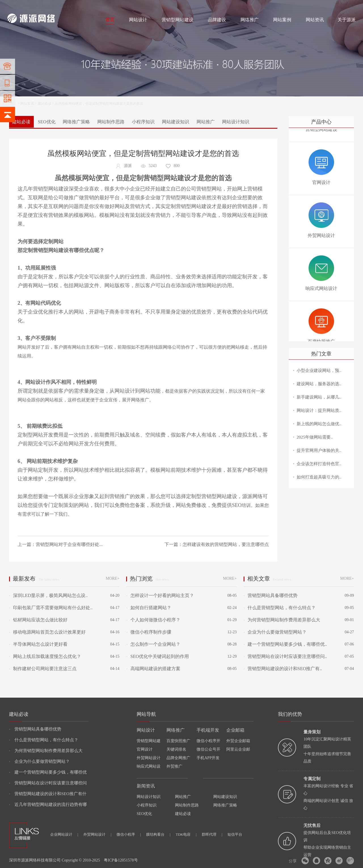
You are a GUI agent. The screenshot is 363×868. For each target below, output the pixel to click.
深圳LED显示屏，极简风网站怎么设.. (48, 595)
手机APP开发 (208, 758)
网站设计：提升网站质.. (319, 410)
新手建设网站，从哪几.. (319, 397)
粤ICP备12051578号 (121, 860)
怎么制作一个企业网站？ (153, 644)
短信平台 (235, 834)
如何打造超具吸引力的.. (319, 477)
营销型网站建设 (178, 20)
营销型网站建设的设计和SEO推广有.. (283, 669)
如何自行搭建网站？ (149, 608)
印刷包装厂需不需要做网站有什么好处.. (51, 608)
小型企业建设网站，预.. (319, 371)
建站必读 (45, 103)
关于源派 (347, 20)
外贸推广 (174, 766)
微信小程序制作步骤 (149, 632)
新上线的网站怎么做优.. (319, 424)
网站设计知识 (236, 122)
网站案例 (282, 20)
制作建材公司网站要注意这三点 (43, 669)
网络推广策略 (76, 122)
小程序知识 (143, 122)
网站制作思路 (111, 122)
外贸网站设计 (149, 758)
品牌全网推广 (178, 758)
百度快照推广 (178, 741)
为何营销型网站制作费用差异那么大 (282, 620)
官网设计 (145, 749)
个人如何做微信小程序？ (153, 620)
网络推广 (67, 6)
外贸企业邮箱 (238, 741)
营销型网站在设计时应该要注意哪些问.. (285, 656)
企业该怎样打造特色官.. (319, 464)
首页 (110, 20)
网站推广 (206, 122)
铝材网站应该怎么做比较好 (38, 620)
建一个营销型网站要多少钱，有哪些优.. (285, 644)
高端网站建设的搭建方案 (153, 669)
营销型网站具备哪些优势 (271, 595)
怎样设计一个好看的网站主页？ (160, 595)
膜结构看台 (158, 834)
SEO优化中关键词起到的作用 (157, 656)
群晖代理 (212, 834)
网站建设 (14, 6)
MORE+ (113, 578)
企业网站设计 (64, 834)
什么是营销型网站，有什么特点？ (280, 608)
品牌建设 (217, 20)
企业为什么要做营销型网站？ (275, 632)
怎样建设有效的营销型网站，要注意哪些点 (226, 544)
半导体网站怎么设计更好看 (38, 644)
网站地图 (349, 6)
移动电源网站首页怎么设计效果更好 (47, 632)
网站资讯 (315, 20)
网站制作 (31, 6)
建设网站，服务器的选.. (319, 384)
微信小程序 (129, 834)
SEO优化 (47, 122)
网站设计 (48, 6)
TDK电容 (186, 834)
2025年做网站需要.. (315, 437)
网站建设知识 (176, 122)
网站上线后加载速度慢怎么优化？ (45, 656)
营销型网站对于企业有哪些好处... (69, 544)
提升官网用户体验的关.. (319, 450)
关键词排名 (176, 749)
